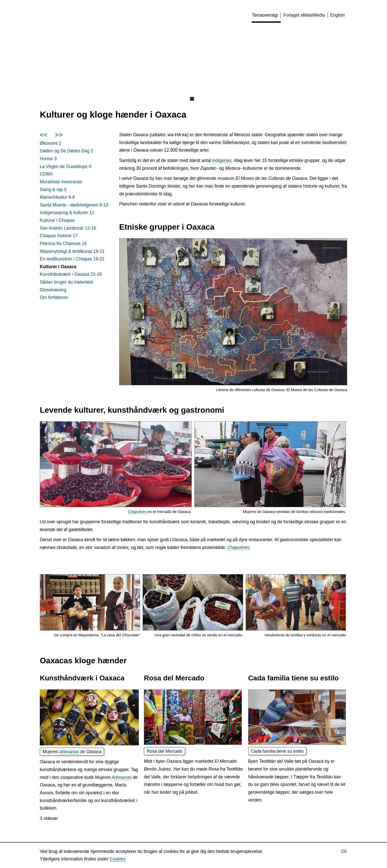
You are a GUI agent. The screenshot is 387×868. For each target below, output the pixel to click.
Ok (344, 851)
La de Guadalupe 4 (66, 166)
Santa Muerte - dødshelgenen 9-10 (74, 205)
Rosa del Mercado (165, 751)
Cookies (118, 859)
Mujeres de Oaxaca (72, 752)
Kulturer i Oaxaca (58, 267)
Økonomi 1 (51, 143)
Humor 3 (48, 159)
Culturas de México (106, 15)
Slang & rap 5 (53, 190)
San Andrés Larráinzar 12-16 (68, 228)
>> (59, 135)
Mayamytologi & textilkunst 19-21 (72, 251)
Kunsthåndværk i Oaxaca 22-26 (71, 274)
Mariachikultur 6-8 (57, 197)
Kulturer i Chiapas (57, 220)
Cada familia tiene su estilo (277, 751)
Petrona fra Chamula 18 (63, 244)
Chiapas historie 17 (59, 236)
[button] (233, 312)
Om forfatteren (54, 297)
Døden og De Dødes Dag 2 (67, 151)
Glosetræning (53, 290)
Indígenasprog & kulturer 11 (67, 213)
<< (44, 135)
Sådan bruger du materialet (67, 282)
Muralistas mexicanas (61, 182)
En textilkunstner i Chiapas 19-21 (72, 259)
